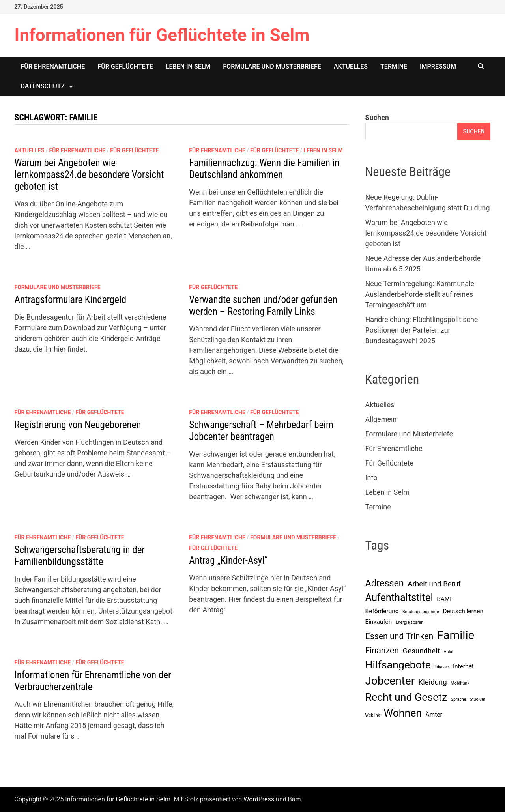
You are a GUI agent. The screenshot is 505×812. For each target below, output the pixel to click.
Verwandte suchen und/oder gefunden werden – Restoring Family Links (263, 306)
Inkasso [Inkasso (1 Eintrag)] (442, 667)
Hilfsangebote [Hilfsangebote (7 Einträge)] (398, 665)
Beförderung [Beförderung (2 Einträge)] (382, 611)
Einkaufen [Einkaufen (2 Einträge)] (379, 622)
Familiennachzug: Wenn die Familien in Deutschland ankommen (264, 169)
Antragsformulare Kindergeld (70, 300)
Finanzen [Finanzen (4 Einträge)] (382, 650)
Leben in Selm (188, 66)
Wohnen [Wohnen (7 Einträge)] (403, 713)
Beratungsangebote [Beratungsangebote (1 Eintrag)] (421, 612)
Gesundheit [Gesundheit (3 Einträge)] (421, 651)
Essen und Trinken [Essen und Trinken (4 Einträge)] (399, 636)
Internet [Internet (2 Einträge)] (463, 666)
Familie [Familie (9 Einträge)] (456, 635)
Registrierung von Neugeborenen (78, 425)
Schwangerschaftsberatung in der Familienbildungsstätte (80, 556)
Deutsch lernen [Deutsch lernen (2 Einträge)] (463, 611)
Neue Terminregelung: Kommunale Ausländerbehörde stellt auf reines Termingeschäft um (420, 294)
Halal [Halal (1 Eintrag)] (448, 652)
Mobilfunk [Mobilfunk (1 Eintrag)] (460, 683)
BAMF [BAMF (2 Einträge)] (445, 599)
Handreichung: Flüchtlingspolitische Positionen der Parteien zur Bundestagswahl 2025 (422, 330)
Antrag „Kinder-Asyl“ (228, 560)
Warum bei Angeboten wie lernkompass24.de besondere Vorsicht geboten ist (89, 175)
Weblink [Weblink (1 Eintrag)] (373, 715)
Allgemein (381, 419)
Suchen (377, 117)
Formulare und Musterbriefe (272, 66)
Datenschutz (43, 86)
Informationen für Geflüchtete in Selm (162, 35)
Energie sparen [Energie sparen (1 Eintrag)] (410, 622)
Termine (394, 66)
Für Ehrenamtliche (53, 66)
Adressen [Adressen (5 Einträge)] (385, 583)
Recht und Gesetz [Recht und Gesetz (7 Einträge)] (406, 697)
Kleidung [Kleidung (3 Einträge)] (433, 682)
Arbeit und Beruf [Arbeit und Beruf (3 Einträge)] (434, 584)
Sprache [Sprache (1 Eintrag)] (459, 699)
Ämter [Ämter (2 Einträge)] (434, 715)
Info (371, 478)
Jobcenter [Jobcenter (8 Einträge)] (390, 681)
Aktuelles (351, 66)
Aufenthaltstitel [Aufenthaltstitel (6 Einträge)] (399, 598)
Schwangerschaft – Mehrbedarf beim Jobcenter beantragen (261, 431)
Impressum (438, 66)
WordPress (259, 799)
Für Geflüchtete (125, 66)
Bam (295, 799)
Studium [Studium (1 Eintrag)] (478, 699)
